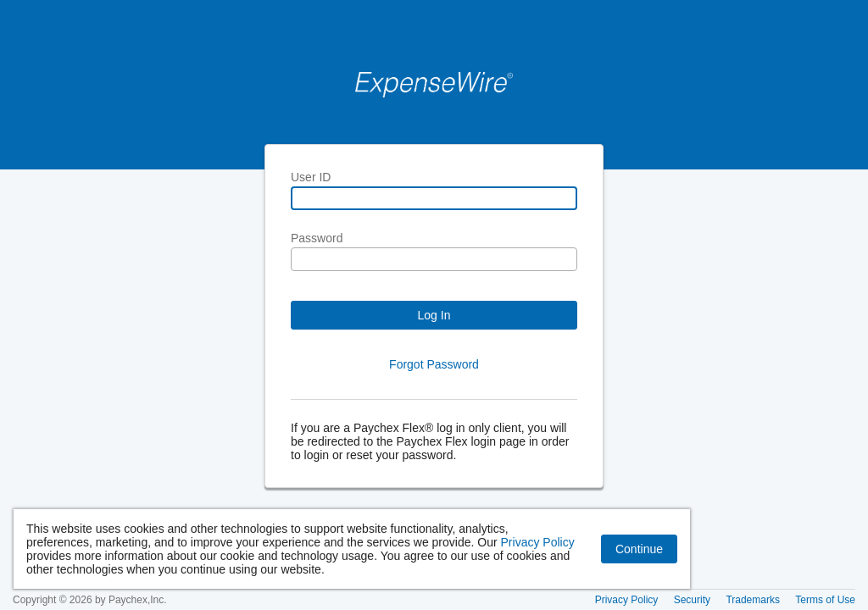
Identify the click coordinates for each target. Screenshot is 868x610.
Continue (639, 553)
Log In (434, 315)
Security (692, 600)
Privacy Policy (538, 546)
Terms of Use (825, 600)
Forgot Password (434, 364)
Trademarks (753, 600)
